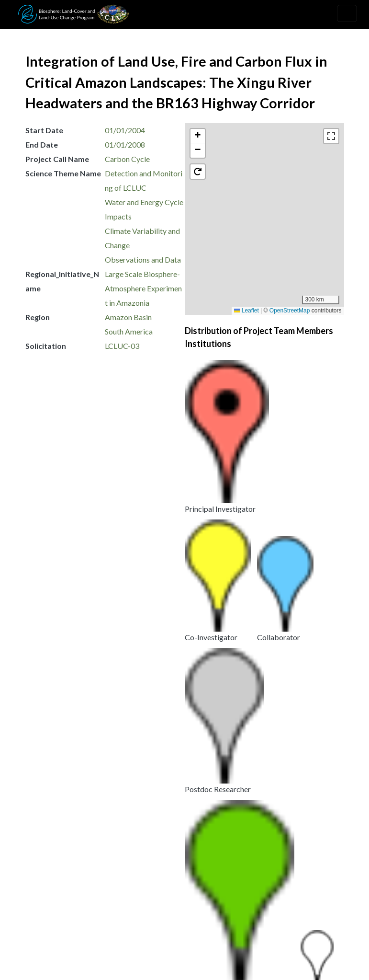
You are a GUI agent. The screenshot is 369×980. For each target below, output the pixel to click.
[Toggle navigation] (347, 13)
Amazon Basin (128, 317)
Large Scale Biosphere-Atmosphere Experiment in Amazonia (143, 288)
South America (129, 331)
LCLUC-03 (122, 346)
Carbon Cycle (127, 159)
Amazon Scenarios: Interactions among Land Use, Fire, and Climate (134, 799)
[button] (269, 227)
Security (178, 916)
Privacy (177, 904)
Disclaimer (226, 916)
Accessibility (282, 916)
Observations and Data (143, 259)
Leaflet (246, 311)
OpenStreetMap (290, 311)
